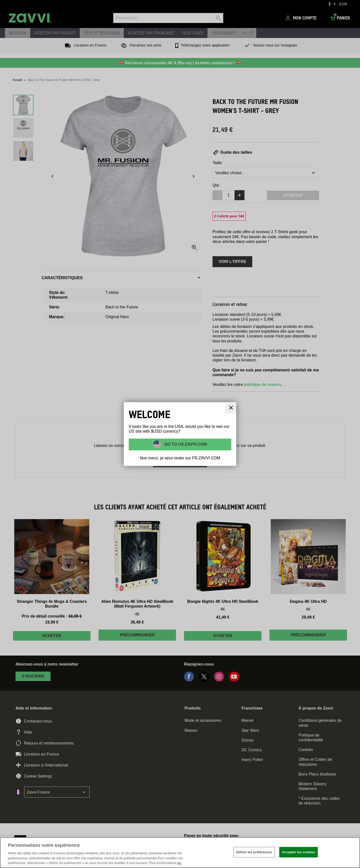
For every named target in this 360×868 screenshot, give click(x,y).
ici (179, 863)
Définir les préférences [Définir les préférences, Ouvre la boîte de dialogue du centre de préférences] (254, 852)
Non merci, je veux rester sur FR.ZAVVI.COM (180, 458)
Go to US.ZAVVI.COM (185, 444)
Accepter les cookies (298, 852)
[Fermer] (352, 852)
